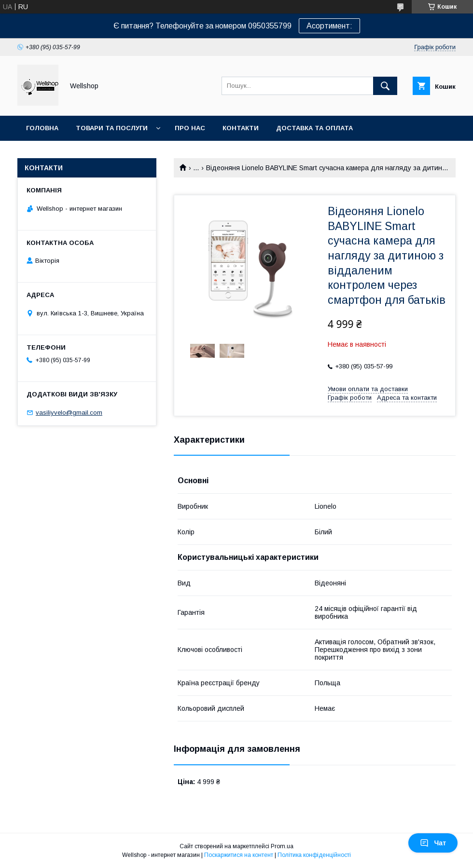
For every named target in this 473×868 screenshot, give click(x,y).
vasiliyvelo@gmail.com (69, 413)
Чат (433, 843)
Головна (42, 128)
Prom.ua (282, 846)
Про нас (190, 128)
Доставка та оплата (314, 128)
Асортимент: (329, 26)
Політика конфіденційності (314, 855)
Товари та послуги (112, 128)
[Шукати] (385, 86)
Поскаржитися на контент (239, 855)
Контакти (241, 128)
